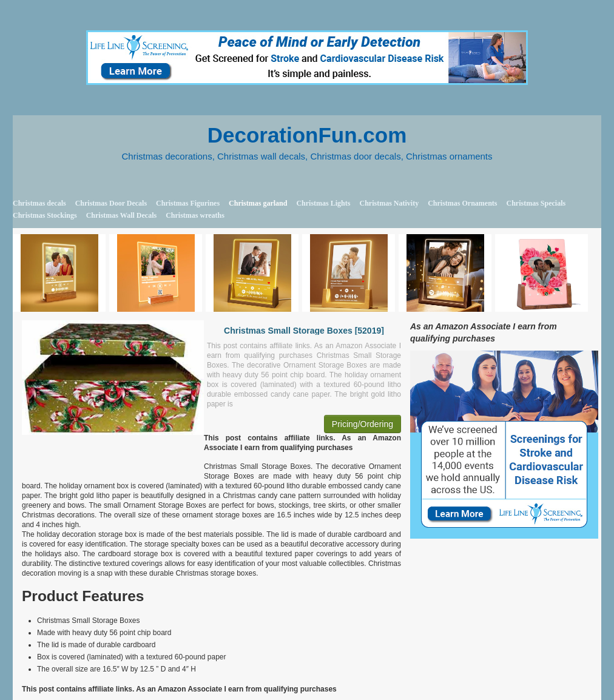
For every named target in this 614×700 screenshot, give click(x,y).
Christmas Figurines (188, 203)
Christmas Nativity (389, 203)
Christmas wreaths (195, 215)
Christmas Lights (323, 203)
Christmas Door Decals (111, 203)
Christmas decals (39, 203)
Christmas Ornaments (462, 203)
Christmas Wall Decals (121, 215)
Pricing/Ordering (363, 424)
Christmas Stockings (45, 215)
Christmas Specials (536, 203)
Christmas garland (258, 203)
